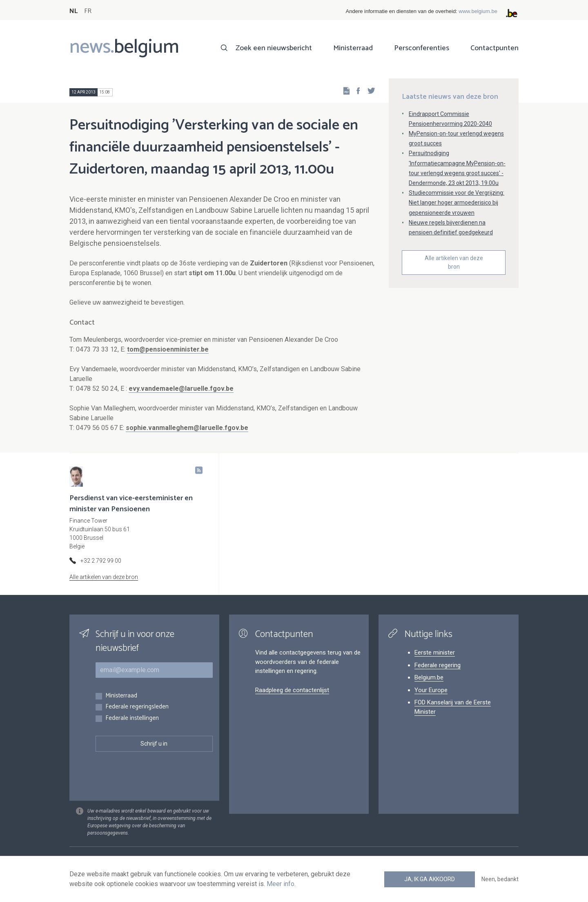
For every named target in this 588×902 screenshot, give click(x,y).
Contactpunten (494, 48)
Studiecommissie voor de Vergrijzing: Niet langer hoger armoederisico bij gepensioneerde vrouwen (457, 203)
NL (73, 11)
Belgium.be (429, 677)
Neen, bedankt (500, 879)
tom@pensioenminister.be (168, 349)
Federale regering (438, 665)
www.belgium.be (478, 11)
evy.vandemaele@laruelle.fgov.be (181, 389)
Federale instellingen (132, 718)
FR (88, 11)
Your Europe (431, 690)
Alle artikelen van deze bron (454, 262)
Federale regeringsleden (137, 707)
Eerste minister (435, 653)
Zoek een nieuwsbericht (274, 48)
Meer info (281, 884)
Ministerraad (353, 48)
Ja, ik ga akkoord (430, 879)
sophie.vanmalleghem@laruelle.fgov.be (187, 428)
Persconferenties (422, 48)
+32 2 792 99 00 (101, 561)
